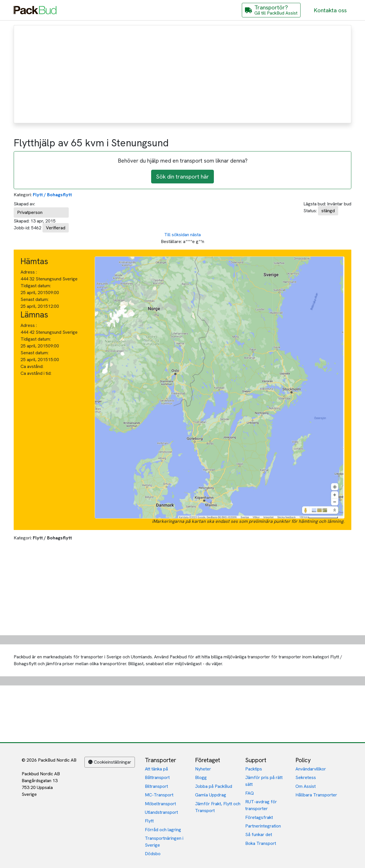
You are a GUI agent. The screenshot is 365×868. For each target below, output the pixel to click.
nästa (195, 235)
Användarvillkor (311, 769)
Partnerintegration (263, 826)
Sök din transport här (182, 177)
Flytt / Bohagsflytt (52, 195)
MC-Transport (159, 795)
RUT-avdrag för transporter (261, 805)
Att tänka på (156, 769)
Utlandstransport (161, 812)
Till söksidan (177, 235)
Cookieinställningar (110, 762)
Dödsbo (153, 854)
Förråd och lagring (163, 830)
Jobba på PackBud (214, 786)
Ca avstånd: (33, 366)
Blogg (201, 777)
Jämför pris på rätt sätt (264, 781)
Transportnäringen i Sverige (164, 842)
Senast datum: (35, 299)
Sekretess (306, 777)
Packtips (254, 769)
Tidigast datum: (36, 286)
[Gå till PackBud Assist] (271, 10)
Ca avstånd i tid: (36, 373)
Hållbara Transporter (316, 795)
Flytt (149, 821)
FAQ (250, 793)
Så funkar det (259, 834)
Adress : (29, 272)
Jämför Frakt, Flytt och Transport (218, 807)
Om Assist (306, 786)
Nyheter (203, 769)
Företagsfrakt (259, 817)
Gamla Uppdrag (211, 795)
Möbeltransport (160, 804)
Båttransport (157, 777)
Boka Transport (261, 843)
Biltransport (156, 786)
